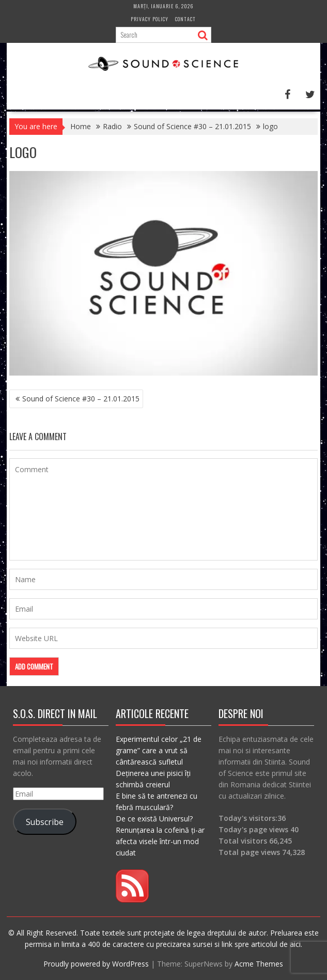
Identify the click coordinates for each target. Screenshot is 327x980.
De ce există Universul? (154, 819)
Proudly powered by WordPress (96, 964)
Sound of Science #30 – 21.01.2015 (81, 399)
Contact (185, 19)
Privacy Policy (150, 19)
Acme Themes (259, 964)
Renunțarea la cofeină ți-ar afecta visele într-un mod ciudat (160, 841)
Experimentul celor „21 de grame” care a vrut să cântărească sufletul (159, 750)
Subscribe (45, 822)
